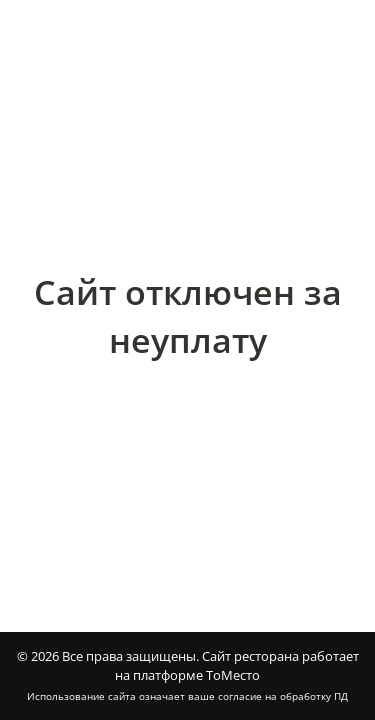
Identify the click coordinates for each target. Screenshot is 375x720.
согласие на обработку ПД (283, 696)
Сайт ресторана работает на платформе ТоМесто (237, 666)
